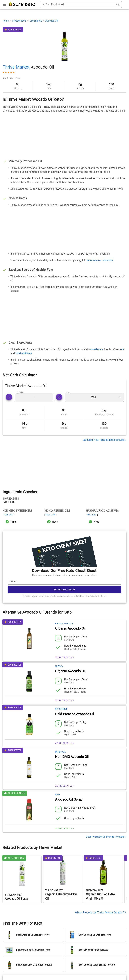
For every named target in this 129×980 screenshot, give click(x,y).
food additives (24, 353)
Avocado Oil (52, 21)
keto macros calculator (100, 260)
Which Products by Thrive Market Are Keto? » (101, 912)
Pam (57, 795)
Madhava (60, 752)
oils (122, 349)
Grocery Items (19, 21)
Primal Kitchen (64, 623)
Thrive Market (16, 67)
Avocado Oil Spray (69, 799)
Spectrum (61, 709)
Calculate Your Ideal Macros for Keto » (105, 440)
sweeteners (97, 349)
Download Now (65, 590)
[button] (94, 397)
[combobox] (81, 5)
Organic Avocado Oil (70, 628)
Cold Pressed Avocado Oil (74, 714)
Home (6, 21)
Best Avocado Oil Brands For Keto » (106, 837)
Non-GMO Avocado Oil (72, 757)
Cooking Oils (36, 21)
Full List (9, 515)
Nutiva (59, 666)
